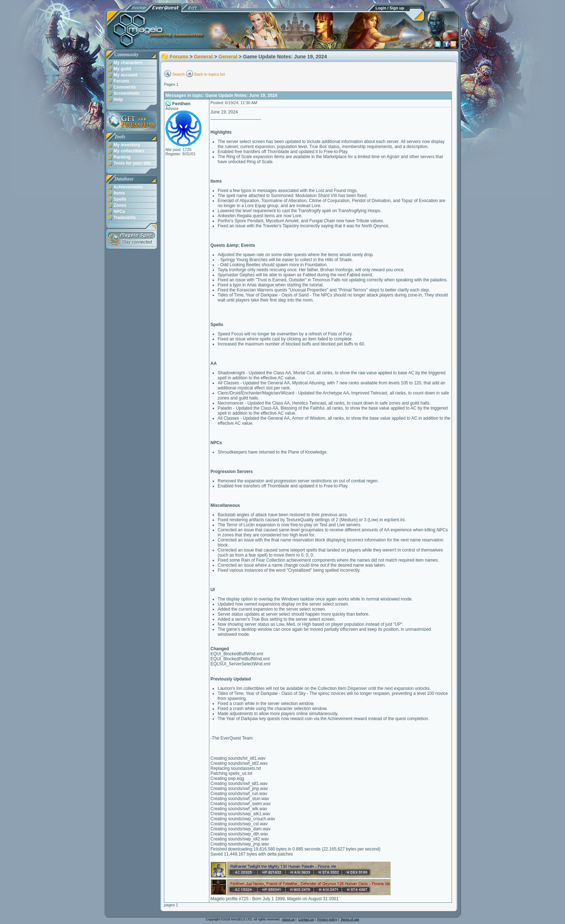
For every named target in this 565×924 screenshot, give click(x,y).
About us (288, 919)
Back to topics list (210, 74)
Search (179, 74)
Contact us (306, 919)
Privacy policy (327, 919)
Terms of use (350, 919)
